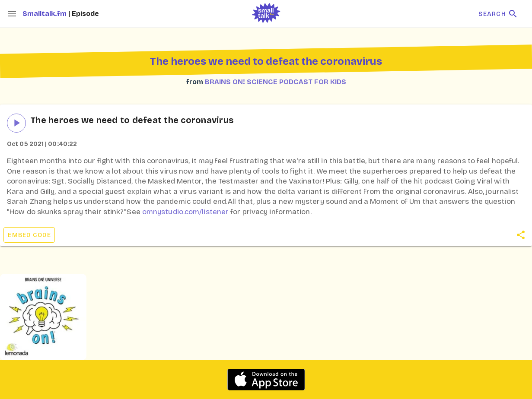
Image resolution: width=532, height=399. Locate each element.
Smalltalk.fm (45, 14)
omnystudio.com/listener (185, 212)
